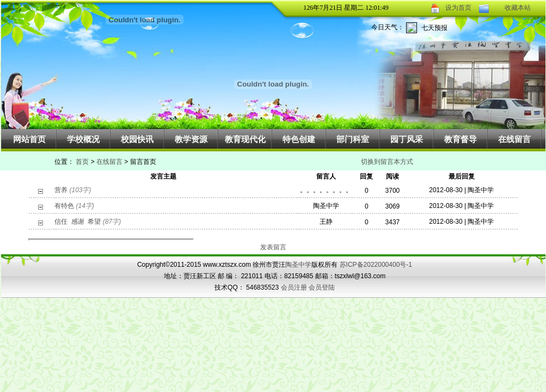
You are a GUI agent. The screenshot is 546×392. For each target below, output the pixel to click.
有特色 (64, 206)
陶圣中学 (298, 265)
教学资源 (191, 139)
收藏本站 (518, 8)
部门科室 (353, 139)
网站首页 (29, 139)
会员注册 (294, 287)
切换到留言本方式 (387, 162)
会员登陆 (322, 287)
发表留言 (273, 247)
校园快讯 (137, 139)
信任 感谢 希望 (78, 222)
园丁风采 (407, 139)
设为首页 (458, 8)
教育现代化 (245, 139)
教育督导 (461, 139)
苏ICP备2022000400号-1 (376, 265)
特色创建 (299, 139)
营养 (61, 190)
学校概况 (83, 139)
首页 (82, 162)
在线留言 (514, 139)
